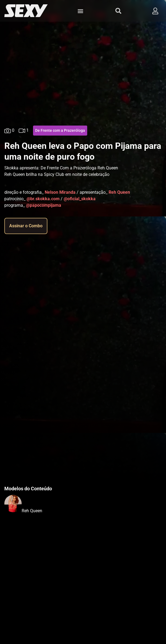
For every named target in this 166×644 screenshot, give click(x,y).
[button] (80, 11)
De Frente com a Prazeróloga (60, 130)
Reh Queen (32, 511)
